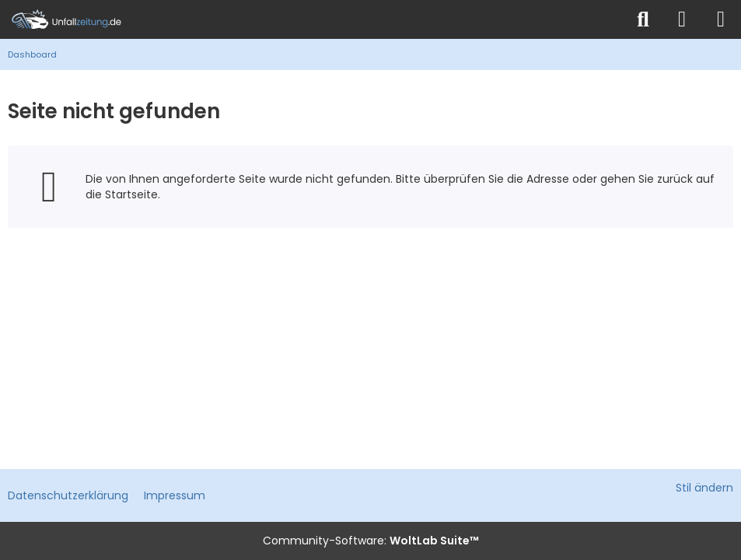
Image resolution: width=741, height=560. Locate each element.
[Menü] (721, 19)
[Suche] (643, 19)
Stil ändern (704, 488)
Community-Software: (371, 541)
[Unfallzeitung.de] (312, 19)
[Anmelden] (682, 19)
